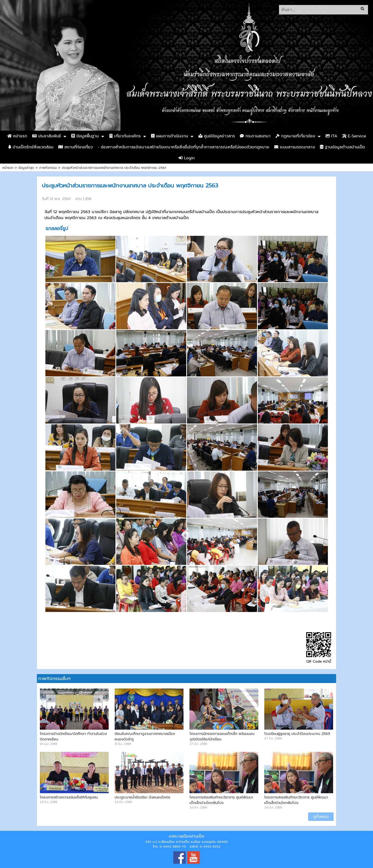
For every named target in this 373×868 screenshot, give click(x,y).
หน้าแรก (17, 136)
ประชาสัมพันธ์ (47, 136)
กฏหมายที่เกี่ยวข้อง (295, 136)
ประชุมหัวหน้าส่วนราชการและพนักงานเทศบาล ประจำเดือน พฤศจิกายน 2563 (114, 168)
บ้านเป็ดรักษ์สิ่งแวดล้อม (31, 147)
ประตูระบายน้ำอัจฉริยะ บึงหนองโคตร (142, 797)
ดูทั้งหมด (321, 817)
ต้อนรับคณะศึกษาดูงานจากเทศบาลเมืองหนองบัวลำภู (145, 736)
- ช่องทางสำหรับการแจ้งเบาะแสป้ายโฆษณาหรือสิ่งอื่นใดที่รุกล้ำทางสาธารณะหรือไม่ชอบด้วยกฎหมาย (184, 147)
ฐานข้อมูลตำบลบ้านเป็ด (342, 147)
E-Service (354, 136)
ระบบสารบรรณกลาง (295, 147)
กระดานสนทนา (255, 136)
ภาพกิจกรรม (48, 168)
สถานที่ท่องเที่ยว (76, 147)
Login (187, 158)
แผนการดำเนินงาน (170, 136)
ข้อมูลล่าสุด (26, 168)
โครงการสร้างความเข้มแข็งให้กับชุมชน (69, 797)
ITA (331, 136)
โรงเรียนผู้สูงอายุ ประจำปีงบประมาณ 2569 (297, 734)
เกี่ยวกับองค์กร (125, 136)
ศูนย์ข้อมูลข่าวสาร (217, 136)
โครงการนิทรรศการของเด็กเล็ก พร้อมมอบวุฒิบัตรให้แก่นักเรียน (222, 736)
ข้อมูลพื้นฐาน (85, 136)
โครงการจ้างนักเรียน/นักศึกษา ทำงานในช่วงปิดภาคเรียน (73, 736)
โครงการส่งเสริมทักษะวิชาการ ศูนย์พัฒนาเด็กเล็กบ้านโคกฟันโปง (221, 800)
